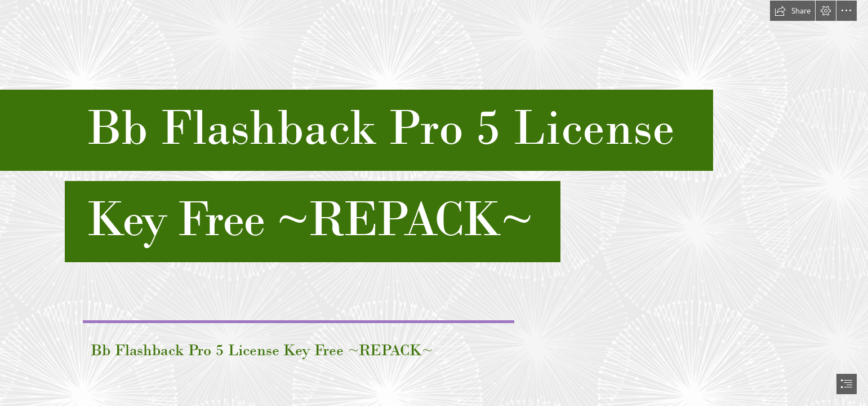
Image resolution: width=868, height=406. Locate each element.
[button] (793, 11)
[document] (434, 203)
